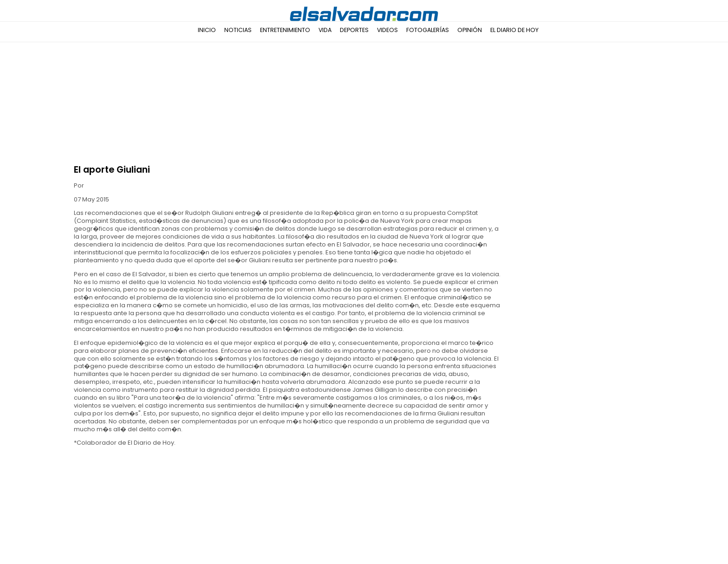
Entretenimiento (285, 30)
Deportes (354, 30)
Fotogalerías (428, 30)
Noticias (238, 30)
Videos (387, 30)
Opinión (470, 30)
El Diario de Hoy (514, 30)
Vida (325, 30)
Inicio (207, 30)
